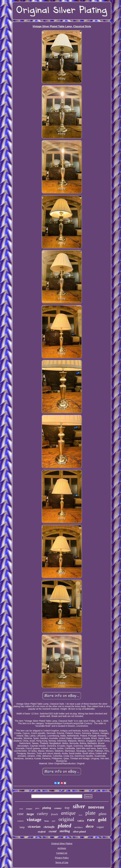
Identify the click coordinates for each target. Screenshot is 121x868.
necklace (78, 827)
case (20, 814)
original (66, 819)
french (54, 814)
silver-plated (79, 832)
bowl (81, 815)
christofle (49, 827)
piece (37, 808)
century (58, 808)
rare (91, 820)
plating (47, 808)
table (81, 821)
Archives (62, 848)
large (30, 814)
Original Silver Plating (62, 844)
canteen (20, 821)
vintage (34, 819)
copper (100, 827)
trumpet (29, 809)
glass (102, 814)
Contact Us (62, 853)
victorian (34, 827)
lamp (22, 827)
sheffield (42, 832)
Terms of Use (62, 862)
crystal (53, 831)
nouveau (96, 807)
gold (102, 820)
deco (90, 826)
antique (68, 813)
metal (21, 809)
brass (47, 821)
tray (67, 808)
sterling (65, 831)
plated (65, 826)
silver (79, 806)
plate (90, 813)
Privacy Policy (62, 858)
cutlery (42, 814)
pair (54, 821)
